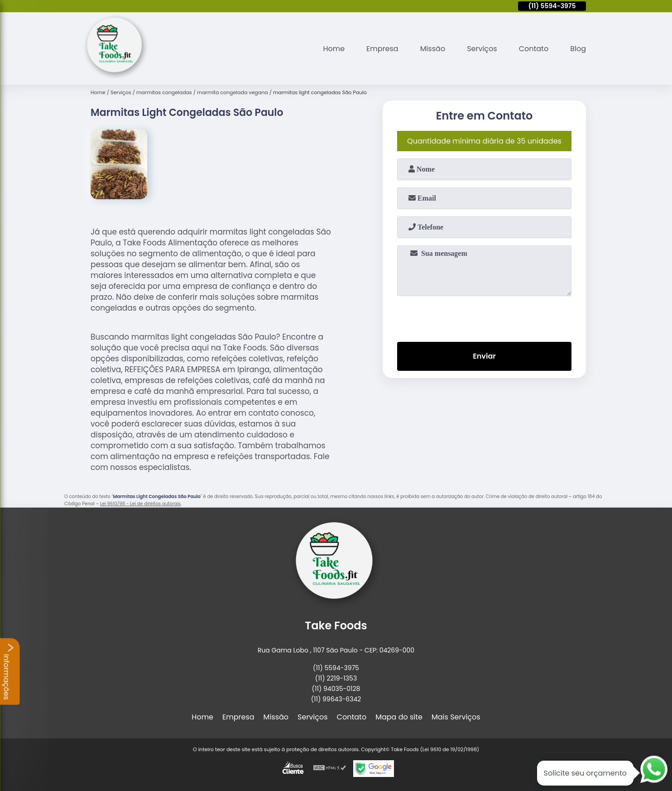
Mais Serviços (456, 717)
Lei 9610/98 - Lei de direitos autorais (140, 504)
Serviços (482, 49)
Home (334, 49)
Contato (534, 49)
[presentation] (485, 317)
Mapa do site (399, 717)
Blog (578, 49)
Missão (433, 49)
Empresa (382, 49)
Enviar (484, 356)
